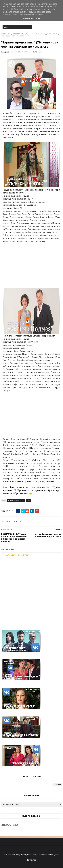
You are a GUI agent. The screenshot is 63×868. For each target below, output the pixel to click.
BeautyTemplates (28, 854)
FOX (32, 34)
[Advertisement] (31, 592)
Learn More (28, 18)
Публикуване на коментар (16, 555)
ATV (27, 34)
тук (31, 493)
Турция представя (15, 34)
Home (3, 34)
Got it (39, 18)
